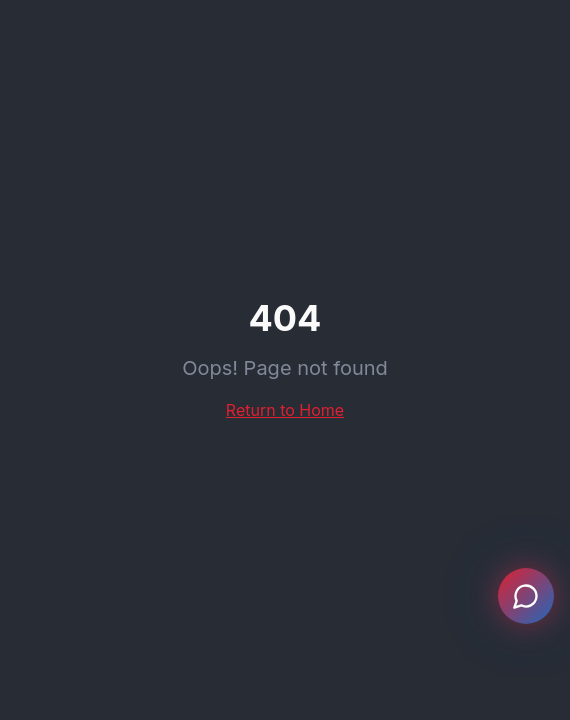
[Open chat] (526, 596)
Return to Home (285, 410)
